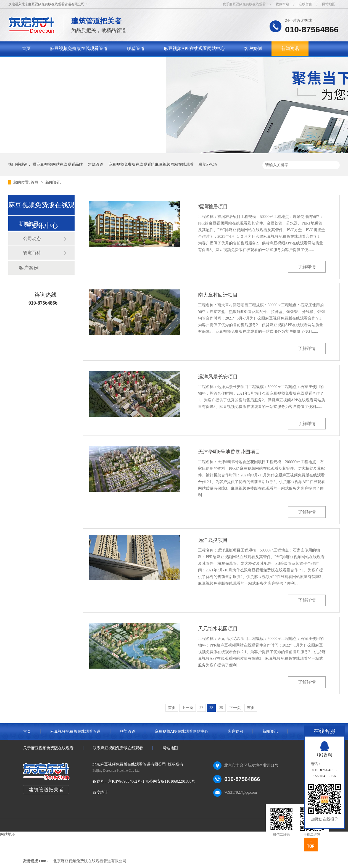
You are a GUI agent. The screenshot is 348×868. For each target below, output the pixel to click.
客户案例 (253, 48)
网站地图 (329, 4)
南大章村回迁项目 (218, 295)
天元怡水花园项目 (218, 629)
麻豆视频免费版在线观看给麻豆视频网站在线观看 (151, 164)
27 (201, 708)
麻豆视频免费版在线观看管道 (79, 48)
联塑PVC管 (208, 164)
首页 (26, 48)
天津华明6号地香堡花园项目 (229, 452)
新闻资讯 (290, 48)
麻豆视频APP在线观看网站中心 (194, 48)
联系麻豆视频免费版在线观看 (244, 4)
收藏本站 (282, 4)
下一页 (235, 708)
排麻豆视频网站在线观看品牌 (58, 164)
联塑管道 (136, 48)
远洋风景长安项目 (218, 377)
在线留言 (305, 4)
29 (221, 708)
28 (211, 708)
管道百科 (32, 253)
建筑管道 (96, 164)
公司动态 (32, 238)
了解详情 (307, 267)
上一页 (188, 708)
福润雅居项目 (213, 207)
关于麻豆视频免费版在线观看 (51, 63)
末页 (251, 708)
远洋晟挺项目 (213, 540)
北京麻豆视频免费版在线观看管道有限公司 (90, 861)
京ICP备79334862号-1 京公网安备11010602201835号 (152, 781)
